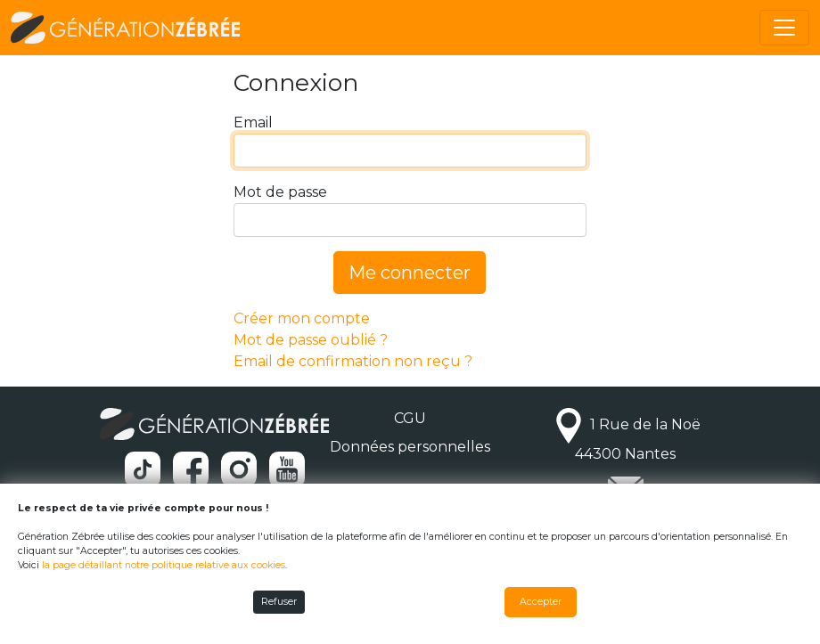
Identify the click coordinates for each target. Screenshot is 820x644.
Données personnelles (410, 447)
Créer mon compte (302, 318)
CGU (410, 418)
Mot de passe (280, 192)
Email (253, 122)
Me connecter (410, 273)
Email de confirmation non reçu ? (353, 361)
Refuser (279, 602)
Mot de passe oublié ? (311, 340)
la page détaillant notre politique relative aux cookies (164, 565)
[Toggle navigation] (784, 28)
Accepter (541, 602)
